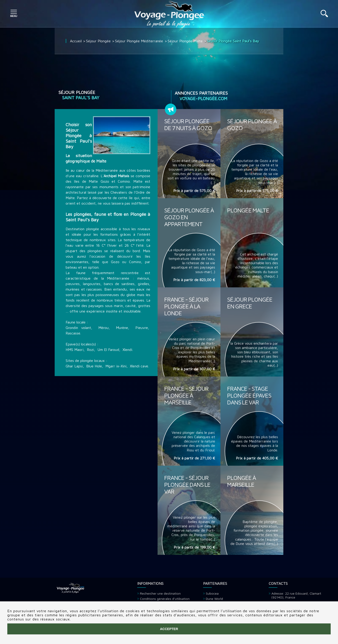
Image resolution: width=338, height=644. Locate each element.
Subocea (212, 593)
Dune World (214, 599)
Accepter (169, 629)
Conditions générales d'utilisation (165, 599)
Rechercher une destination (160, 593)
